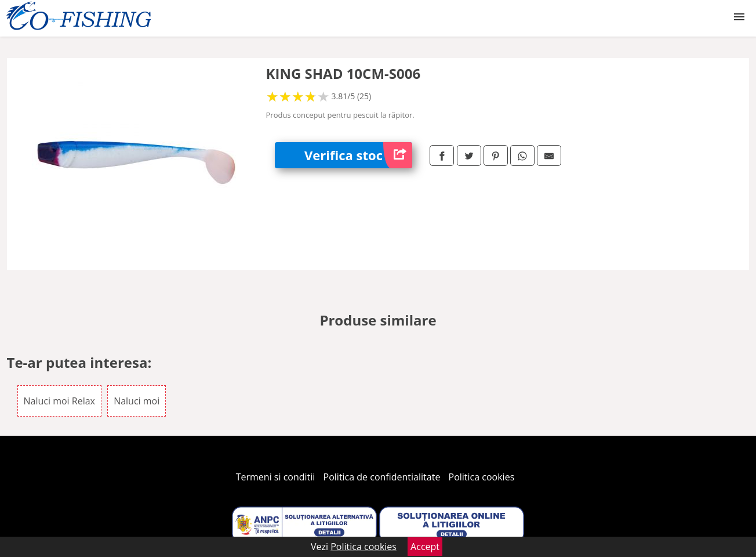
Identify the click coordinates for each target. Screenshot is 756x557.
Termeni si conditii (276, 477)
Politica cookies (482, 477)
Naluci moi (137, 401)
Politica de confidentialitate (382, 477)
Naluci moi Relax (59, 401)
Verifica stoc (358, 155)
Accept (425, 547)
